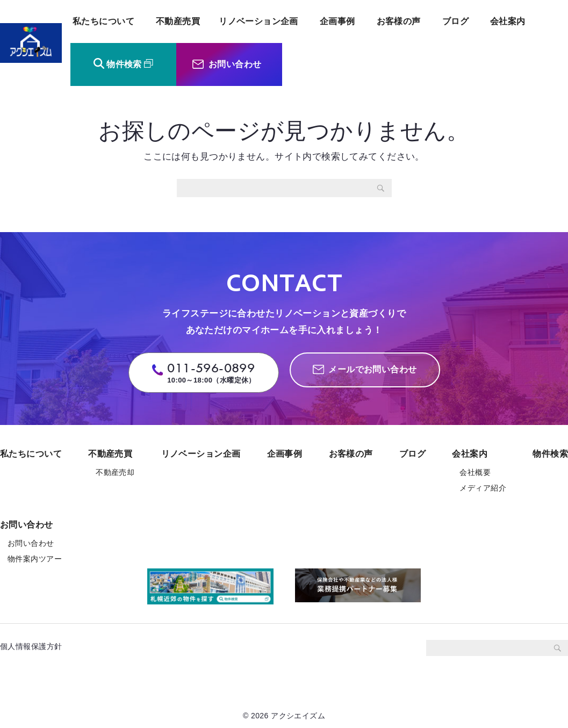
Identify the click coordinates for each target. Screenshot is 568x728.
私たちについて (103, 21)
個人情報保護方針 (35, 646)
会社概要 (475, 472)
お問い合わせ (235, 64)
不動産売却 (115, 472)
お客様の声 (399, 21)
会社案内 (508, 21)
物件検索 (124, 64)
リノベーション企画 (258, 21)
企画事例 (337, 21)
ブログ (455, 21)
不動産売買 (178, 21)
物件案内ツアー (35, 559)
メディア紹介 (483, 488)
